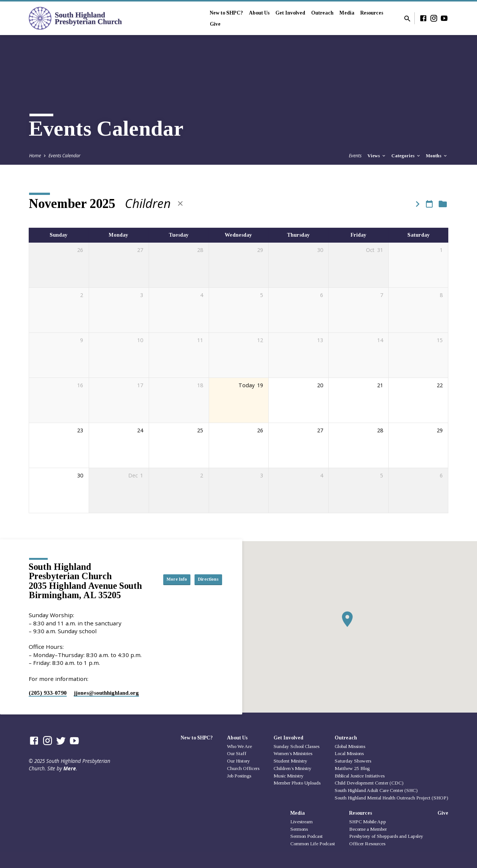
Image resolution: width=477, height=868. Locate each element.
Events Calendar (64, 156)
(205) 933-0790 (48, 693)
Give (215, 24)
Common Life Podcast (313, 844)
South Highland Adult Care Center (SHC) (376, 790)
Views (377, 156)
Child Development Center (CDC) (369, 783)
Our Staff (237, 753)
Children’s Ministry (293, 768)
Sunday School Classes (296, 746)
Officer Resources (367, 844)
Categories (406, 156)
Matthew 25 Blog (352, 768)
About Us (259, 13)
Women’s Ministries (293, 753)
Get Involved (290, 13)
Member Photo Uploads (297, 783)
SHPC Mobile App (368, 822)
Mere (70, 768)
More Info (203, 572)
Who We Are (239, 746)
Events (355, 156)
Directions (203, 587)
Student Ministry (290, 761)
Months (437, 156)
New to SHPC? (226, 13)
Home (35, 156)
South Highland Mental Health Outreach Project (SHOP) (391, 798)
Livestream (301, 822)
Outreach (322, 13)
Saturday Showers (353, 761)
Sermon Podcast (307, 836)
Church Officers (243, 768)
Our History (238, 761)
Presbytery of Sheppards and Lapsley (386, 836)
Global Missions (350, 746)
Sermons (299, 829)
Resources (372, 13)
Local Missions (349, 753)
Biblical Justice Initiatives (360, 776)
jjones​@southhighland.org (106, 693)
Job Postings (239, 776)
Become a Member (368, 829)
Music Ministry (289, 776)
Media (347, 13)
